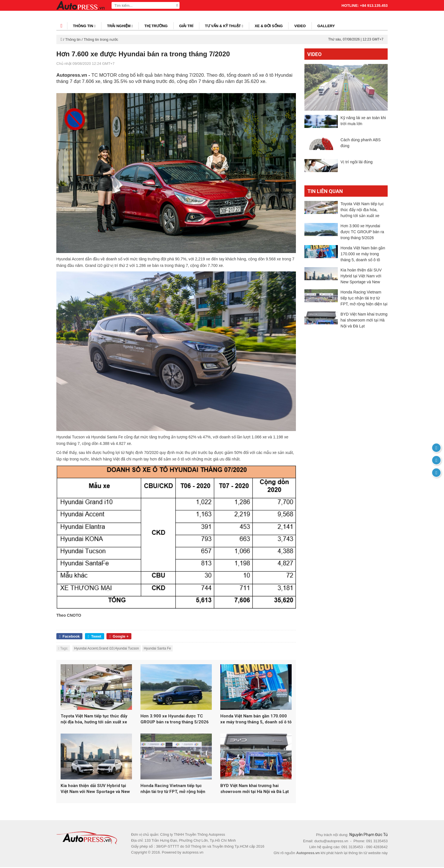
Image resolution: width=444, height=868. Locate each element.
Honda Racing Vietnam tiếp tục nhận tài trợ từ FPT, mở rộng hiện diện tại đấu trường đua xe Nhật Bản (176, 790)
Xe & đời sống (269, 26)
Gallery (326, 26)
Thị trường (156, 26)
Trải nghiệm (120, 26)
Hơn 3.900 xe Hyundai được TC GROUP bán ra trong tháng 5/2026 (175, 720)
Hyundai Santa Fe (157, 648)
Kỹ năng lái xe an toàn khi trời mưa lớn (363, 121)
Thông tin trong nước (101, 39)
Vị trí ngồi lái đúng (357, 168)
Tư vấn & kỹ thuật (224, 26)
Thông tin (84, 26)
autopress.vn (193, 853)
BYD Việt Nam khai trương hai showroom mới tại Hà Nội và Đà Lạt (255, 789)
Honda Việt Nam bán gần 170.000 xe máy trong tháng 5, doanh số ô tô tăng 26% (256, 720)
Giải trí (186, 26)
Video (300, 26)
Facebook (69, 636)
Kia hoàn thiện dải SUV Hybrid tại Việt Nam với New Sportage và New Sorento (95, 790)
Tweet (95, 636)
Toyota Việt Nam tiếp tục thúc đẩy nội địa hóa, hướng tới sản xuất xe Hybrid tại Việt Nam (94, 720)
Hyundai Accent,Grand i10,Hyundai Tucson (107, 648)
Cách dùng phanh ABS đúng (361, 146)
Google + (119, 636)
